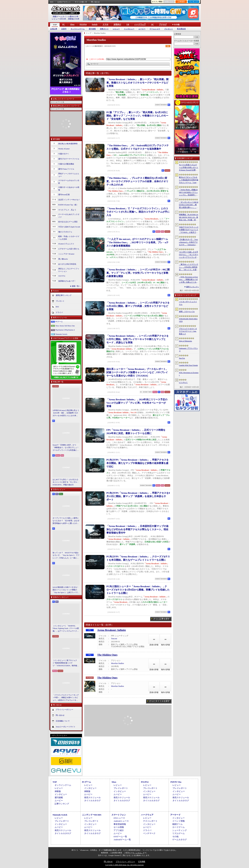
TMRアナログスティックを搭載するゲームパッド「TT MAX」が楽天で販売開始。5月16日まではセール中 (189, 230)
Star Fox (182, 358)
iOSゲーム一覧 (120, 837)
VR (128, 24)
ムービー (142, 29)
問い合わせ (95, 2)
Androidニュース (121, 821)
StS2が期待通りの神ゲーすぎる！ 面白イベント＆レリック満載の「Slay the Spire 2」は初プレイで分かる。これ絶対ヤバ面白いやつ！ (66, 590)
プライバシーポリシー (64, 710)
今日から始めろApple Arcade (69, 227)
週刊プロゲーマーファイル (69, 159)
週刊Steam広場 (64, 195)
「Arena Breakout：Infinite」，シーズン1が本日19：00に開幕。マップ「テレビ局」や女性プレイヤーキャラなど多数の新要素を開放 (138, 273)
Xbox (72, 24)
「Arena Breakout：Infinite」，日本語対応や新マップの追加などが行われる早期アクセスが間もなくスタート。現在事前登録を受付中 (137, 529)
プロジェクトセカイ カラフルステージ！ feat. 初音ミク (188, 331)
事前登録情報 (120, 824)
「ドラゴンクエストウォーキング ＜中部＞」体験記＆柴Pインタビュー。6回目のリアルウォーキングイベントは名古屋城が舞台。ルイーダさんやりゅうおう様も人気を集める (66, 698)
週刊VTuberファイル (66, 169)
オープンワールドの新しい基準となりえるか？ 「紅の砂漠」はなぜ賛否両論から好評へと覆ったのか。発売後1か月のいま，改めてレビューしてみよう (66, 521)
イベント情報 (178, 821)
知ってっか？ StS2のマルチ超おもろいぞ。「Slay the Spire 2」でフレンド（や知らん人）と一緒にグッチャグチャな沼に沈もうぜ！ (66, 555)
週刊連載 (92, 29)
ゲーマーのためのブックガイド (69, 216)
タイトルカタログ (92, 800)
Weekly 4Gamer (64, 149)
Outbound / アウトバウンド (188, 350)
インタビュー (129, 29)
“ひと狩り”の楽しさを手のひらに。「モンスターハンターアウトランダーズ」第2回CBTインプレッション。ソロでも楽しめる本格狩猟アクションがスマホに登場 (189, 255)
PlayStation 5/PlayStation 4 (65, 330)
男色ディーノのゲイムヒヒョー (69, 175)
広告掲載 (142, 861)
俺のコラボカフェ (65, 232)
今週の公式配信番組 (66, 164)
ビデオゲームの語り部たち (69, 249)
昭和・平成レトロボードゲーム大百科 (69, 238)
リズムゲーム (178, 833)
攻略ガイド (104, 29)
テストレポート (150, 821)
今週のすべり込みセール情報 (69, 189)
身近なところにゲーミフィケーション (69, 270)
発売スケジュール (92, 797)
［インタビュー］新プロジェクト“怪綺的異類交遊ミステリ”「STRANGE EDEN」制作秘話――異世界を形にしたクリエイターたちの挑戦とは (66, 663)
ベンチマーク (149, 833)
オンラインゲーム (78, 29)
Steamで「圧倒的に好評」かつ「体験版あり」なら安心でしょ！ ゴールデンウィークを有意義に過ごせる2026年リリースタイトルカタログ (66, 448)
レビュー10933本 (59, 19)
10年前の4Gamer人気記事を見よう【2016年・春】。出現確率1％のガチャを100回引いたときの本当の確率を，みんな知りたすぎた (66, 413)
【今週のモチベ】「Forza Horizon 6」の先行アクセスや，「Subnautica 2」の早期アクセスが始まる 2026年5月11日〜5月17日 (188, 242)
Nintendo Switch (61, 334)
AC (152, 24)
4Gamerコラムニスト (66, 244)
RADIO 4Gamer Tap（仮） (68, 205)
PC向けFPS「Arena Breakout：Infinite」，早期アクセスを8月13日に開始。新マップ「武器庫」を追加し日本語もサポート (138, 496)
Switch (95, 24)
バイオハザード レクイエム (188, 303)
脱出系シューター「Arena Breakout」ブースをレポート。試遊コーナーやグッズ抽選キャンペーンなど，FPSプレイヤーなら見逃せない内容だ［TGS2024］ (137, 372)
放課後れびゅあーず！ (67, 281)
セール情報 (119, 827)
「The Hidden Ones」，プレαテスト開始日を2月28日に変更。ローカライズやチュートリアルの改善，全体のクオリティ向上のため (137, 181)
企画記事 (54, 29)
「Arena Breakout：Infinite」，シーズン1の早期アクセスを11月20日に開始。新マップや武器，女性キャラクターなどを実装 (138, 306)
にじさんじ (183, 382)
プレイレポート (121, 788)
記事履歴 (181, 2)
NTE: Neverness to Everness (189, 374)
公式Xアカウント (64, 2)
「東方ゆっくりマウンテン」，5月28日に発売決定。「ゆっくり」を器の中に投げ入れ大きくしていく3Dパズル (189, 267)
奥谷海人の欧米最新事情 (68, 144)
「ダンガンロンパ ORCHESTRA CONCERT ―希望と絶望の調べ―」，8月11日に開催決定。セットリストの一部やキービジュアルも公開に (189, 205)
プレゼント (169, 29)
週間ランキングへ (192, 287)
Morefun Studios (117, 663)
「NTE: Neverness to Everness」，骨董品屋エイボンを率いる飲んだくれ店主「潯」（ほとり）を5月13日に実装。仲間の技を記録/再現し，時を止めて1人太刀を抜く (189, 280)
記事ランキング (62, 804)
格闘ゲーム (177, 824)
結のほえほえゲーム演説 (68, 222)
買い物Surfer (63, 259)
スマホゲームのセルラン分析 (69, 182)
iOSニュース (119, 818)
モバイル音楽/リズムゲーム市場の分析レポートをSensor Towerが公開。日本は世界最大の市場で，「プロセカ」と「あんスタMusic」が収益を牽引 (189, 168)
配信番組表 (181, 29)
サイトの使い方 (81, 2)
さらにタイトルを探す (159, 701)
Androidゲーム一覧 (122, 840)
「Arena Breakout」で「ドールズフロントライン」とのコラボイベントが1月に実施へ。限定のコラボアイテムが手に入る (138, 212)
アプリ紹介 (119, 830)
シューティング (180, 830)
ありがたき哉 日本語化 (67, 264)
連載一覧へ (76, 286)
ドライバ (59, 312)
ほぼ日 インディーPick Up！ (69, 200)
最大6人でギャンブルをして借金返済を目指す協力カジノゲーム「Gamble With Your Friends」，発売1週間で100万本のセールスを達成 (189, 180)
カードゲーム (178, 827)
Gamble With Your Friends (188, 365)
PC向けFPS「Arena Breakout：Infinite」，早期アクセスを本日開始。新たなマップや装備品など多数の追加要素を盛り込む (138, 463)
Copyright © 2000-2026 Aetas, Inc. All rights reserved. (124, 865)
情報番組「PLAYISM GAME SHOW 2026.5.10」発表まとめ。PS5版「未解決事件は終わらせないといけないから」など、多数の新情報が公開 (189, 217)
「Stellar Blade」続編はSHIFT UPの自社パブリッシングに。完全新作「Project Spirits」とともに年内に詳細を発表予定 (188, 192)
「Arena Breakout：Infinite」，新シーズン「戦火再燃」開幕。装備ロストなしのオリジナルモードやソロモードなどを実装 (137, 83)
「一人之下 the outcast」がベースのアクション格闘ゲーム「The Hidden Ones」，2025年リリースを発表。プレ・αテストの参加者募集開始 (137, 242)
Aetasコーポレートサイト (66, 727)
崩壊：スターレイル (187, 311)
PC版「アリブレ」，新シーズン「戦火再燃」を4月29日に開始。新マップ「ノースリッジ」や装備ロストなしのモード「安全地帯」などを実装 (137, 116)
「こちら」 (139, 853)
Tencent (114, 639)
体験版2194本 (74, 19)
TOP (55, 25)
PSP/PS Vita (176, 782)
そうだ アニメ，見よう (67, 210)
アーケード (175, 815)
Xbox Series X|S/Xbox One (65, 326)
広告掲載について (63, 721)
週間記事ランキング (64, 295)
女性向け (117, 24)
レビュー (116, 29)
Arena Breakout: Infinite (112, 630)
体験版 (58, 791)
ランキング (193, 2)
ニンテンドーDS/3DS (92, 815)
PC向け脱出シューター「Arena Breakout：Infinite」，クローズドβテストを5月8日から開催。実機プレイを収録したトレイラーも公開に (138, 590)
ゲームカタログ (180, 840)
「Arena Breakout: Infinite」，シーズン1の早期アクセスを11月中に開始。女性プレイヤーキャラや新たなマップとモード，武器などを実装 (138, 339)
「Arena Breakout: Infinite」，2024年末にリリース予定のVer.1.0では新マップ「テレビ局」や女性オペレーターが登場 (137, 403)
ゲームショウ (155, 29)
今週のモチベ (64, 154)
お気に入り (169, 2)
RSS (52, 2)
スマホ (105, 24)
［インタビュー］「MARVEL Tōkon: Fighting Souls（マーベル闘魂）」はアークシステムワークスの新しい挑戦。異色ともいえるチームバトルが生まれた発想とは (66, 629)
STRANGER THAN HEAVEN (188, 320)
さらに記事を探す (162, 619)
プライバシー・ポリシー (125, 861)
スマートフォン (119, 815)
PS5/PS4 (83, 24)
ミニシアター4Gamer (66, 254)
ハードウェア (140, 24)
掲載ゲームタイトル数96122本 (66, 17)
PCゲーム (59, 321)
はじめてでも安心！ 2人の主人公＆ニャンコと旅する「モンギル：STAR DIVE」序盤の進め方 (66, 482)
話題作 (64, 29)
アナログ (163, 24)
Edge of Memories (185, 341)
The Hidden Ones (107, 655)
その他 (175, 837)
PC (64, 24)
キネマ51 (62, 276)
